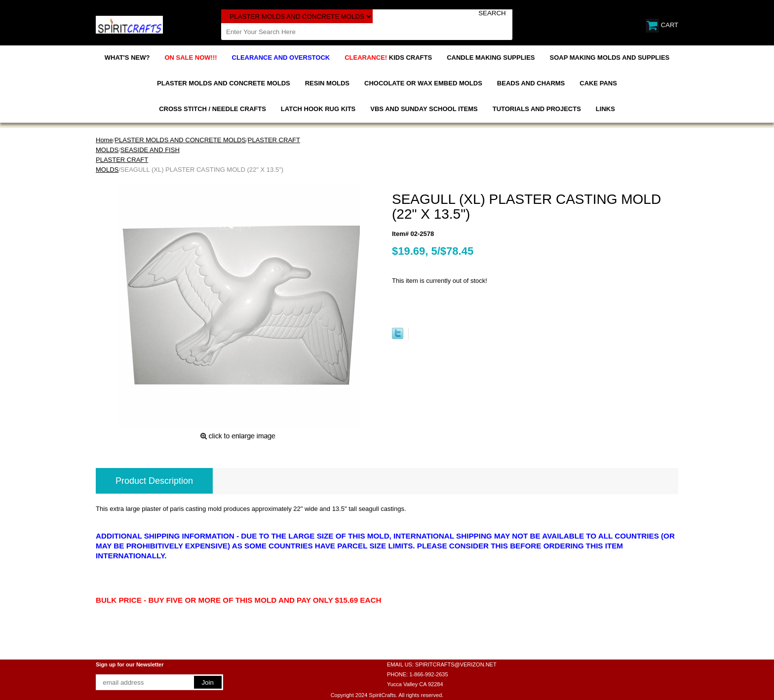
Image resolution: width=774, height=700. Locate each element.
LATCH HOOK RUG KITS (318, 109)
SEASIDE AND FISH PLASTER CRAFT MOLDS (138, 160)
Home (104, 140)
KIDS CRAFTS (388, 58)
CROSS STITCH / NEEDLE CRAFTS (213, 109)
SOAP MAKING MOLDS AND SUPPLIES (610, 58)
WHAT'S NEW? (127, 58)
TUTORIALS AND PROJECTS (537, 109)
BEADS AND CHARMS (531, 83)
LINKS (605, 109)
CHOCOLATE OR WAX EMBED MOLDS (423, 83)
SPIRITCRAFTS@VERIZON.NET (456, 664)
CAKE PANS (598, 83)
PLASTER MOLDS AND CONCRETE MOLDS (224, 83)
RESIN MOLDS (327, 83)
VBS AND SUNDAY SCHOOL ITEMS (424, 109)
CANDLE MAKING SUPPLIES (491, 58)
